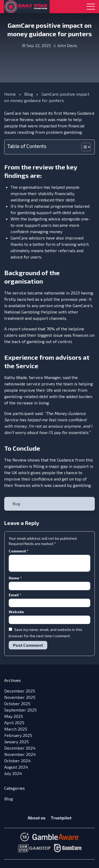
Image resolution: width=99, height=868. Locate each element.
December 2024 (20, 748)
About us (37, 818)
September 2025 (20, 710)
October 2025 (17, 703)
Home (10, 94)
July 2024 (13, 773)
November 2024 (20, 754)
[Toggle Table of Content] (83, 147)
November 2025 (20, 697)
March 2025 (16, 729)
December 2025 (20, 691)
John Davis (67, 45)
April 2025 (14, 722)
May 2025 (14, 716)
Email (15, 595)
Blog (29, 94)
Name (15, 578)
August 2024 (16, 767)
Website (16, 612)
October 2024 (17, 761)
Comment (18, 551)
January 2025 (16, 742)
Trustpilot (61, 818)
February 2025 (18, 735)
